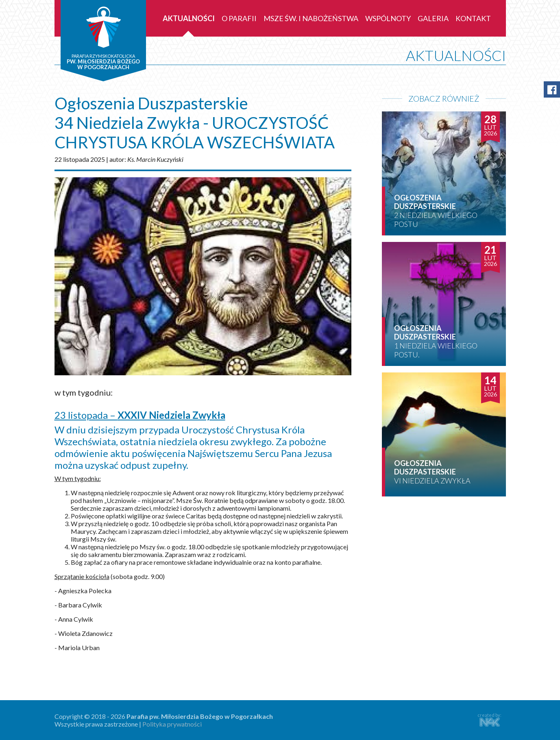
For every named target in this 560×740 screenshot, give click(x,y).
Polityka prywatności (172, 724)
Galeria (433, 18)
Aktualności (189, 18)
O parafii (239, 18)
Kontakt (473, 18)
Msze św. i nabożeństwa (311, 18)
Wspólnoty (388, 18)
